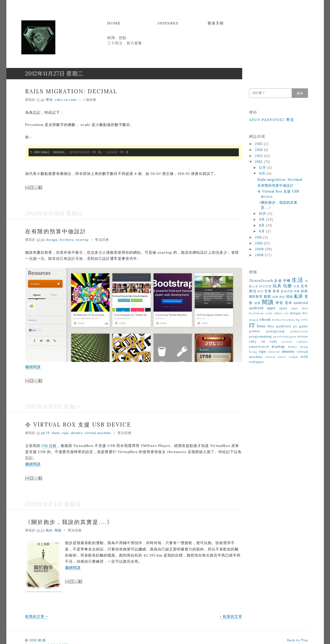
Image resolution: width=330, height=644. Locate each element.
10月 (263, 213)
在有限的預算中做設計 (56, 231)
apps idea (299, 308)
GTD (304, 320)
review (303, 336)
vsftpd (293, 357)
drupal (254, 320)
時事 (297, 291)
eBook (265, 320)
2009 (260, 249)
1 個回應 (90, 100)
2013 (259, 156)
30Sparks (168, 23)
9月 (263, 219)
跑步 (49, 530)
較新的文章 (233, 616)
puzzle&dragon (285, 336)
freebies (67, 240)
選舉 (288, 303)
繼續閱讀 (33, 367)
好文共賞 (265, 286)
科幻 (260, 291)
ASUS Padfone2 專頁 (272, 120)
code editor (274, 313)
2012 (259, 162)
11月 (263, 173)
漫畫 (257, 303)
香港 (276, 291)
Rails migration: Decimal (71, 91)
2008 (260, 255)
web (304, 357)
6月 (263, 231)
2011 (259, 237)
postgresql (275, 331)
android (301, 303)
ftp (298, 320)
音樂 (268, 291)
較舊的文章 (35, 616)
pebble (255, 331)
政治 (253, 291)
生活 (297, 280)
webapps (256, 362)
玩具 (277, 286)
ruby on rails (66, 100)
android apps (262, 308)
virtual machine (98, 433)
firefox (277, 320)
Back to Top (298, 640)
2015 (259, 144)
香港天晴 (216, 23)
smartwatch (259, 347)
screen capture (295, 341)
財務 (304, 291)
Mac (271, 326)
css (286, 313)
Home (114, 23)
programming (260, 336)
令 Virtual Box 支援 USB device (78, 425)
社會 (297, 286)
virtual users (276, 357)
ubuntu (77, 433)
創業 (267, 296)
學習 (49, 100)
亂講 (298, 296)
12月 (263, 168)
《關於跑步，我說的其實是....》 (69, 522)
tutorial (274, 352)
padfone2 (284, 326)
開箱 (290, 297)
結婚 (275, 297)
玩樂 (287, 286)
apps (283, 308)
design (52, 240)
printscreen (299, 331)
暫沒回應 (102, 240)
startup (82, 240)
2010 (259, 243)
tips (65, 433)
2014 (259, 150)
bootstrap (256, 313)
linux (56, 433)
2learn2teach (261, 281)
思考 (304, 286)
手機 (287, 281)
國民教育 (256, 297)
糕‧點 (42, 640)
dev (305, 313)
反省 (278, 281)
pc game (301, 326)
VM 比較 (49, 446)
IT (48, 433)
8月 (262, 225)
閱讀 (58, 530)
